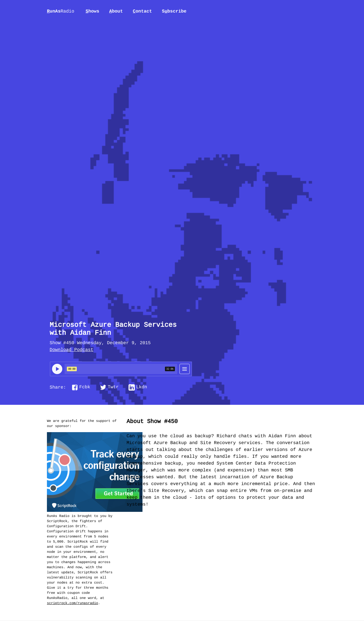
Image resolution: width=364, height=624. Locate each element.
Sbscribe (174, 11)
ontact (142, 11)
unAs (61, 12)
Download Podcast (72, 350)
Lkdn (142, 387)
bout (116, 11)
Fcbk (85, 387)
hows (92, 11)
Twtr (113, 387)
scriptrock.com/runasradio (73, 603)
